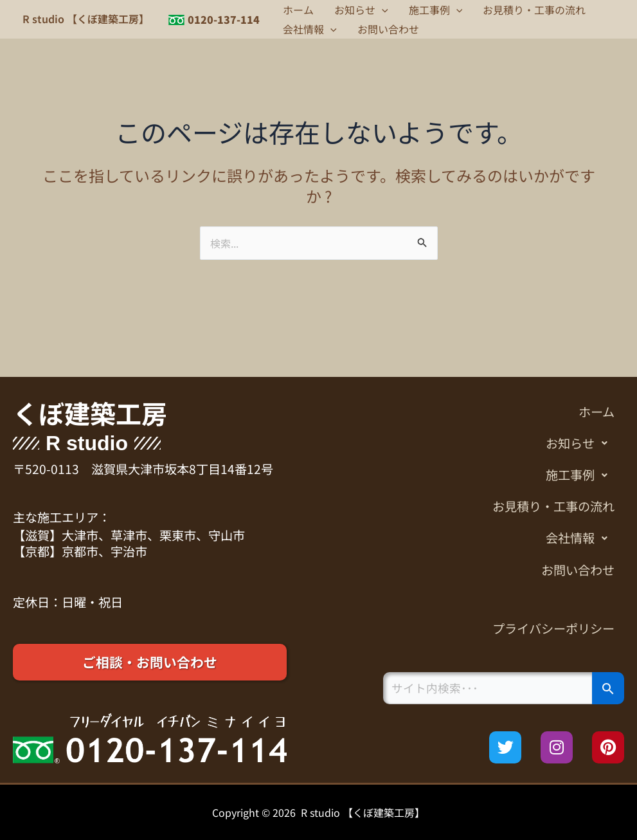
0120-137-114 (224, 19)
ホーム (298, 10)
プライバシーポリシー (553, 628)
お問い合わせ (388, 29)
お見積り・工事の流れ (534, 10)
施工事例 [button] (436, 10)
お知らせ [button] (361, 10)
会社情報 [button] (310, 29)
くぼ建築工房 (90, 413)
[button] (382, 10)
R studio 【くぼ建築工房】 (86, 19)
